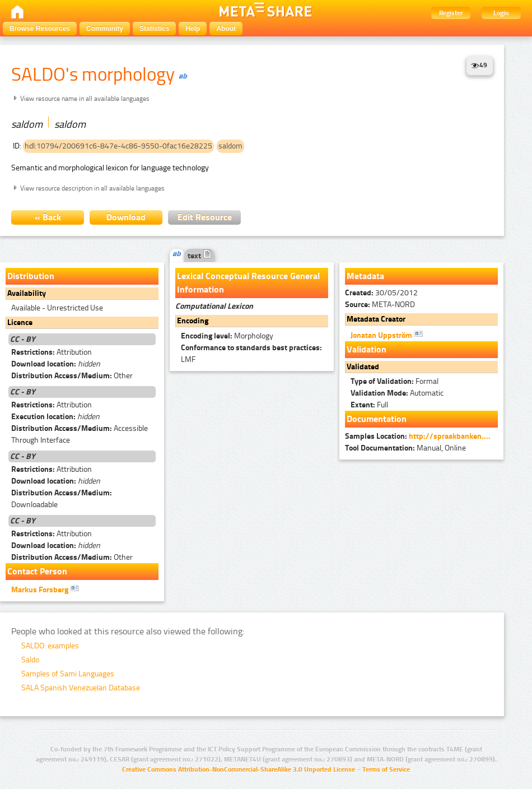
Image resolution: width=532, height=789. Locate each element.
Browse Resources (40, 29)
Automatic (397, 393)
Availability (27, 293)
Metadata (365, 276)
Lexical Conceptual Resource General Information (248, 283)
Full (369, 405)
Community (105, 29)
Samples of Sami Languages (68, 674)
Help (193, 29)
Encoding (193, 321)
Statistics (154, 29)
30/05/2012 (381, 293)
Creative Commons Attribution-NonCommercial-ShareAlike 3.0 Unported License (239, 769)
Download (126, 217)
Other (72, 376)
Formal (395, 381)
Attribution (52, 352)
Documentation (377, 419)
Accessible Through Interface (80, 434)
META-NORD (380, 305)
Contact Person (37, 571)
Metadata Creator (376, 319)
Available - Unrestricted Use (57, 308)
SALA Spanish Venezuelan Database (81, 688)
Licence (20, 322)
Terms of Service (386, 769)
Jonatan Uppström (387, 335)
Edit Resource (205, 217)
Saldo (30, 660)
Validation (367, 349)
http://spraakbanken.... (450, 436)
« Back (48, 217)
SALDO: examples (50, 646)
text (200, 256)
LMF (251, 354)
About (226, 29)
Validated (363, 367)
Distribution (31, 276)
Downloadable (62, 499)
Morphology (227, 336)
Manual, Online (405, 448)
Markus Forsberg (45, 589)
